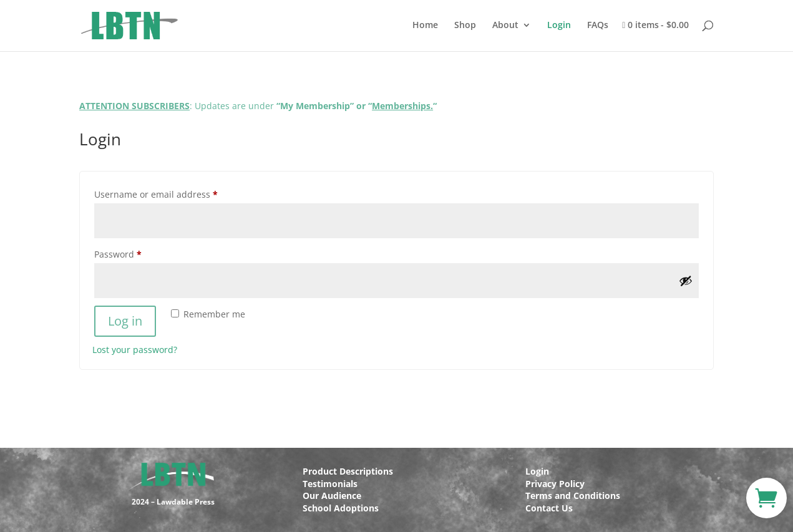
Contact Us (549, 508)
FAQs (598, 26)
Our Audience (332, 496)
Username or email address (175, 193)
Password (137, 253)
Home (425, 26)
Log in (125, 321)
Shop (465, 26)
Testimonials (330, 484)
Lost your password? (135, 350)
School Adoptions (341, 508)
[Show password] (686, 281)
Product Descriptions (348, 471)
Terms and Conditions (573, 496)
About (505, 26)
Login (559, 26)
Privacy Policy (555, 484)
